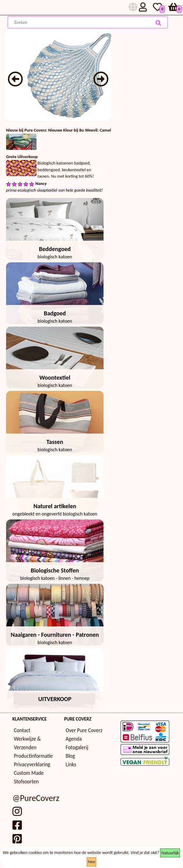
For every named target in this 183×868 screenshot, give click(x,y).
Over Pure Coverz (84, 730)
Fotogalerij (77, 748)
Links (71, 765)
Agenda (74, 739)
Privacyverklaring (32, 765)
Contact (22, 730)
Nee (92, 862)
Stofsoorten (26, 782)
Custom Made (29, 773)
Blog (70, 756)
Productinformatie (33, 756)
